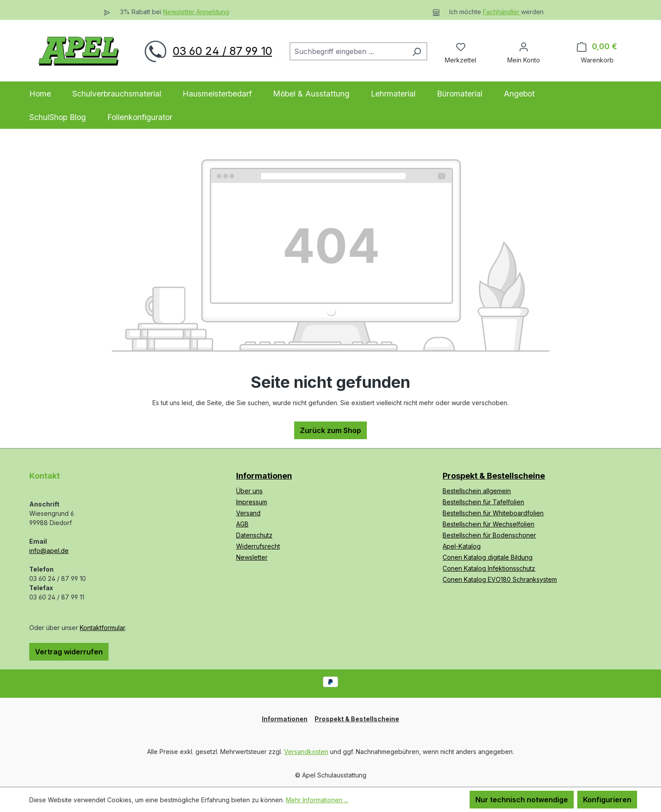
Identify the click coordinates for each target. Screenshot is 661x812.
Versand (248, 513)
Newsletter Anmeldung (196, 12)
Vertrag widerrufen (69, 652)
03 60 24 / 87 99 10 (222, 51)
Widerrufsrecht (258, 546)
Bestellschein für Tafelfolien (483, 502)
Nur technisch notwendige (522, 800)
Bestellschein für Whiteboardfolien (493, 513)
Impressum (252, 502)
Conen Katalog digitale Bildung (488, 557)
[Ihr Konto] (524, 46)
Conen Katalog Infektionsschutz (489, 568)
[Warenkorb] (597, 46)
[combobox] (348, 51)
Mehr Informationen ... (317, 800)
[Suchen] (417, 51)
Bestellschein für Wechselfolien (488, 524)
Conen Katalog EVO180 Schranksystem (500, 579)
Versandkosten (306, 752)
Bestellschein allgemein (477, 491)
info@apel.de (49, 551)
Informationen (264, 476)
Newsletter (252, 557)
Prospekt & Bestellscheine (494, 476)
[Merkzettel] (461, 46)
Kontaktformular (102, 628)
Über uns (249, 491)
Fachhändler (502, 12)
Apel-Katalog (462, 546)
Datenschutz (254, 535)
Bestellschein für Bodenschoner (489, 535)
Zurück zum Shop (330, 430)
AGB (242, 524)
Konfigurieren (607, 800)
